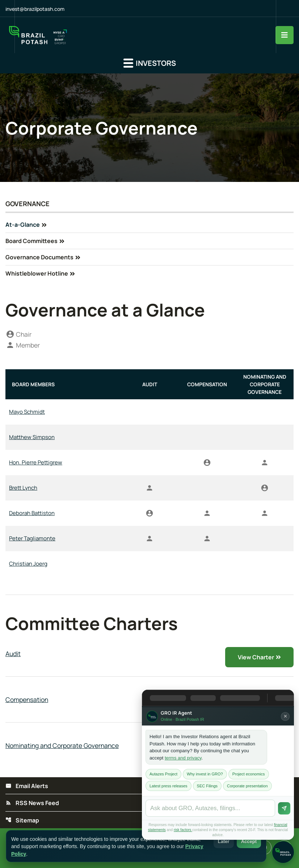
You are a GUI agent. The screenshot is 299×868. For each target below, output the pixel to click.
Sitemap (22, 821)
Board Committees (31, 241)
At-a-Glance (23, 225)
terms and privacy (183, 758)
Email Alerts (27, 787)
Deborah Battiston (32, 514)
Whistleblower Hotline (37, 274)
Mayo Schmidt (27, 412)
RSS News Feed (32, 804)
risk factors (183, 830)
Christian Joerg (28, 564)
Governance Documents (39, 258)
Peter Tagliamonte (32, 539)
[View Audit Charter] (149, 654)
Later (224, 841)
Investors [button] (150, 63)
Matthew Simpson (32, 438)
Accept (249, 841)
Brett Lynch (23, 488)
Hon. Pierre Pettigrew (36, 463)
